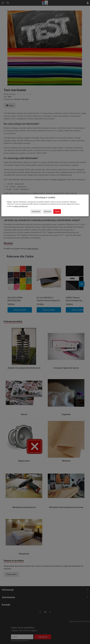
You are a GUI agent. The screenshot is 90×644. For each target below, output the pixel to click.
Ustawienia (36, 211)
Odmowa (47, 211)
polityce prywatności (21, 206)
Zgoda (57, 211)
